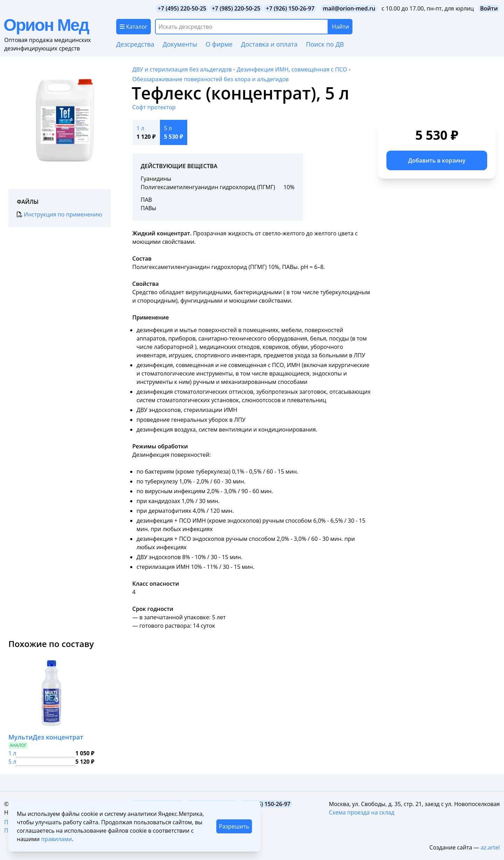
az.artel (490, 847)
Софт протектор (154, 107)
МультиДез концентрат (46, 737)
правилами (56, 839)
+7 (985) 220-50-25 (236, 8)
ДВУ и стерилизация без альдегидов (182, 69)
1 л (12, 753)
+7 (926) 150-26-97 (290, 8)
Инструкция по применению (59, 214)
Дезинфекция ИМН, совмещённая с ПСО (292, 69)
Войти (489, 8)
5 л (12, 762)
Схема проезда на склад (362, 812)
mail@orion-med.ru (349, 8)
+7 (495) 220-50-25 (182, 8)
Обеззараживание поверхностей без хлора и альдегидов (211, 79)
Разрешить (234, 826)
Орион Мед (46, 25)
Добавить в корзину (437, 160)
